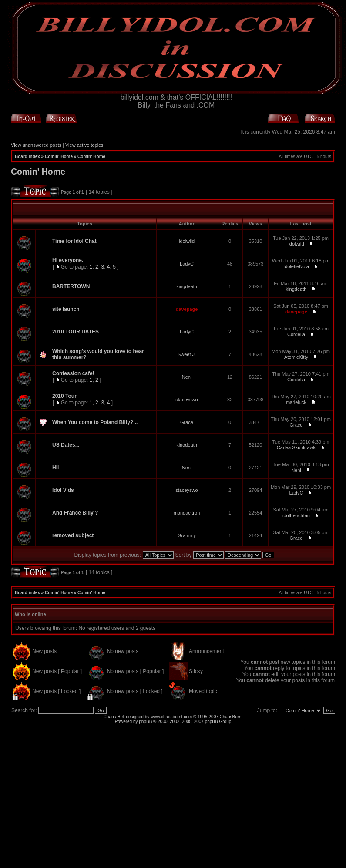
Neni (187, 377)
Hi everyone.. (69, 260)
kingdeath (187, 286)
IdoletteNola (296, 266)
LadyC (187, 264)
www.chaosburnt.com (171, 717)
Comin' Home (59, 156)
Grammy (187, 535)
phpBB (145, 722)
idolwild (187, 241)
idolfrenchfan (296, 515)
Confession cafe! (73, 373)
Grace (187, 422)
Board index (27, 156)
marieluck (296, 402)
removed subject (73, 535)
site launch (66, 309)
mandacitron (187, 513)
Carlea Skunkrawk (296, 447)
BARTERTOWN (71, 286)
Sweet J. (187, 354)
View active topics (84, 145)
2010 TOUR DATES (76, 332)
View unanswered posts (36, 145)
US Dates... (66, 445)
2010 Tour (64, 396)
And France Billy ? (75, 513)
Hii (55, 468)
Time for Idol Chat (74, 241)
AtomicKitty (296, 357)
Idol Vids (63, 490)
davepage (187, 309)
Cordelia (296, 334)
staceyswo (186, 400)
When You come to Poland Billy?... (95, 422)
